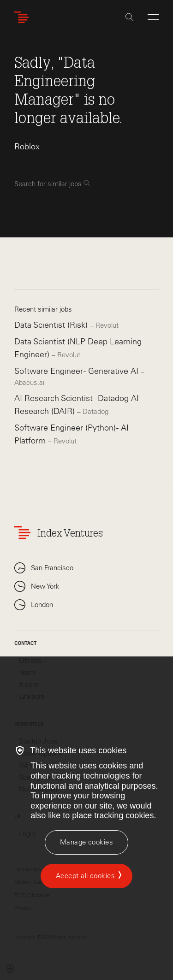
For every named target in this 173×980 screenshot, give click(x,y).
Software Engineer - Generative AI (78, 371)
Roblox (27, 147)
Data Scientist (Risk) (52, 325)
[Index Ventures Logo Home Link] (24, 17)
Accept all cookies (85, 876)
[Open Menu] (153, 17)
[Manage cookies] (86, 842)
